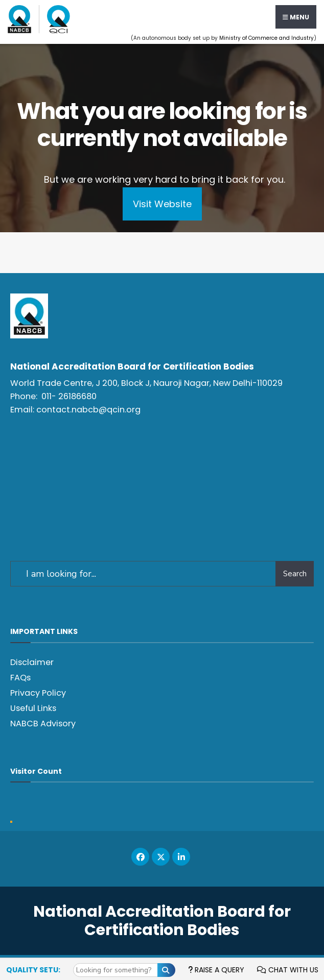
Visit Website (162, 204)
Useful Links (33, 708)
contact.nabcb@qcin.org (88, 410)
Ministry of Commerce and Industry (267, 38)
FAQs (20, 678)
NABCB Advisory (43, 724)
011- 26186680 (69, 396)
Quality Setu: (33, 970)
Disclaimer (32, 662)
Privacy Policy (38, 693)
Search (295, 574)
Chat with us (288, 970)
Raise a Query (216, 970)
